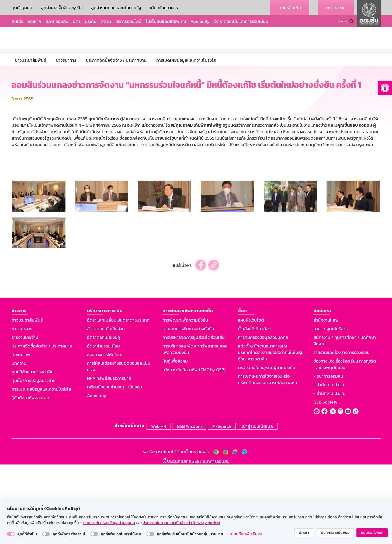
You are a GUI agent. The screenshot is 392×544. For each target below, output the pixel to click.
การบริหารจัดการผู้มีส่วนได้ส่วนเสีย (194, 418)
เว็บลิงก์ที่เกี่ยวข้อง (254, 409)
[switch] (11, 534)
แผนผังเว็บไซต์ (251, 401)
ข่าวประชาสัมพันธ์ (27, 401)
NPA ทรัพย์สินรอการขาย (109, 459)
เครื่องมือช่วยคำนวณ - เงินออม (115, 467)
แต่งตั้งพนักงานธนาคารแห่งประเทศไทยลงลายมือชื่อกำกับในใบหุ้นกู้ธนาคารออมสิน (271, 433)
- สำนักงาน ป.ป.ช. (329, 465)
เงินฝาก (34, 21)
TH (341, 21)
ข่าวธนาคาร (22, 409)
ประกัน (91, 21)
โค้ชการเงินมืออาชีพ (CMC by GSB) (194, 450)
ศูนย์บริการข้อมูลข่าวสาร (33, 461)
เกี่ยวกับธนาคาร (164, 8)
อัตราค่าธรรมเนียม (103, 426)
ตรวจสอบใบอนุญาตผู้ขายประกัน (267, 448)
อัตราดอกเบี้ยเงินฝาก (106, 409)
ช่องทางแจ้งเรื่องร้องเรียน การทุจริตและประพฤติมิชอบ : (345, 445)
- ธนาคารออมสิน (328, 457)
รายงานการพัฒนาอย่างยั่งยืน (188, 409)
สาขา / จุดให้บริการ (330, 409)
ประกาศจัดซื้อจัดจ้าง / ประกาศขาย (42, 426)
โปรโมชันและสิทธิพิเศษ (166, 21)
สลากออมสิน (57, 21)
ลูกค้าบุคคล (22, 8)
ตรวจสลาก (336, 8)
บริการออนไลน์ (128, 21)
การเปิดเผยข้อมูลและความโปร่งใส (41, 470)
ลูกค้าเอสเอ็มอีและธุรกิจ (62, 8)
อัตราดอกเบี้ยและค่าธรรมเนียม (241, 21)
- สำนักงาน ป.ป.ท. (329, 474)
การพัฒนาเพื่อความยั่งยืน (185, 401)
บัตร (77, 21)
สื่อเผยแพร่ (21, 435)
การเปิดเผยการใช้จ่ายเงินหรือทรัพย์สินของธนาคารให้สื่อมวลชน (268, 460)
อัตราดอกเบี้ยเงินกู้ (104, 418)
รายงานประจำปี (25, 418)
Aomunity (200, 21)
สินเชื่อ (18, 21)
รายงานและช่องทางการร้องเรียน (341, 433)
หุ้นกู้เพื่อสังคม (175, 442)
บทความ (19, 444)
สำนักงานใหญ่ (326, 401)
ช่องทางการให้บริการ (105, 435)
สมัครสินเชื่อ (290, 8)
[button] (385, 88)
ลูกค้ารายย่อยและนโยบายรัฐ (116, 8)
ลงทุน (106, 21)
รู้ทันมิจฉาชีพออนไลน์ (30, 478)
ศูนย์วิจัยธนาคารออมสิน (33, 452)
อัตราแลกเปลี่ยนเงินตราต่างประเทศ (118, 401)
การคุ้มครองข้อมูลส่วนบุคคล (263, 418)
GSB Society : (326, 483)
